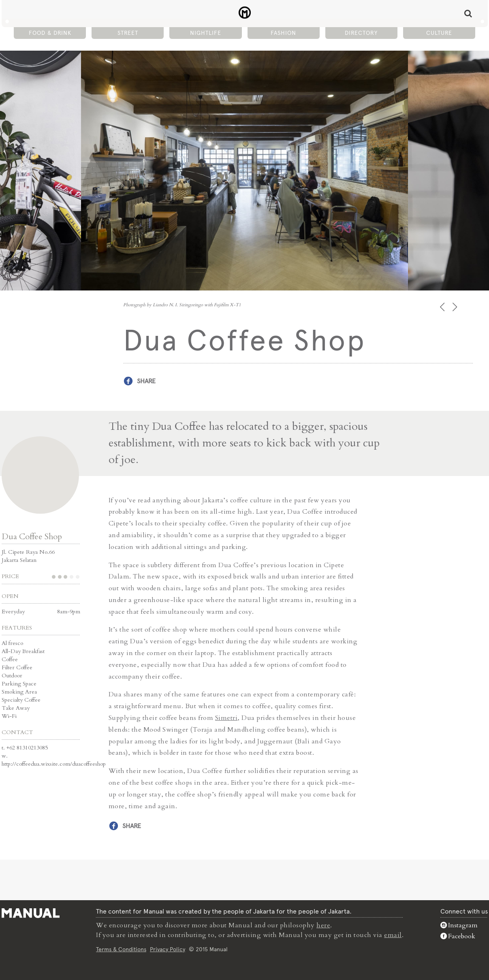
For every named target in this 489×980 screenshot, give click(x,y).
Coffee (10, 659)
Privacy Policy (168, 949)
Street (128, 33)
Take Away (16, 708)
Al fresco (12, 643)
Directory (361, 33)
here (323, 925)
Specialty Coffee (21, 700)
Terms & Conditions (121, 949)
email (393, 935)
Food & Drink (50, 33)
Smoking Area (19, 692)
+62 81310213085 (27, 748)
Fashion (283, 33)
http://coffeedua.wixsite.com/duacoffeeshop (54, 764)
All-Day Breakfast (23, 651)
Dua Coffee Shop (32, 537)
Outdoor (12, 676)
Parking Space (19, 684)
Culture (439, 33)
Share (146, 381)
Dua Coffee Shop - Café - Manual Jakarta (244, 13)
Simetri (226, 718)
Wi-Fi (9, 716)
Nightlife (206, 33)
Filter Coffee (17, 667)
